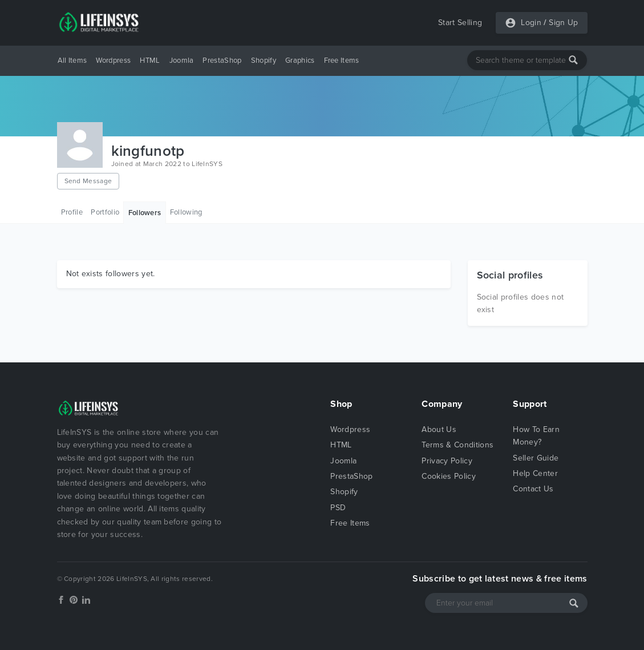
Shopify (264, 60)
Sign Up (563, 23)
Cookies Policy (448, 476)
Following (186, 212)
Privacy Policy (447, 461)
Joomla (182, 60)
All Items (72, 60)
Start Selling (460, 23)
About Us (439, 429)
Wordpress (113, 60)
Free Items (342, 60)
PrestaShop (222, 60)
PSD (338, 508)
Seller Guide (536, 458)
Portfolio (105, 212)
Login (531, 23)
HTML (150, 60)
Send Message (88, 181)
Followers (145, 213)
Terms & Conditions (457, 445)
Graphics (300, 60)
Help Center (535, 473)
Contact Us (533, 489)
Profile (72, 212)
